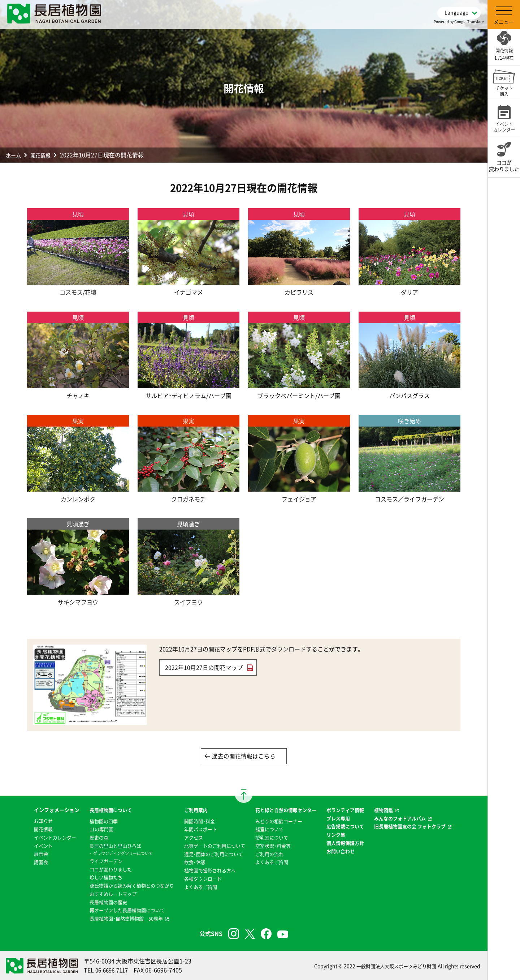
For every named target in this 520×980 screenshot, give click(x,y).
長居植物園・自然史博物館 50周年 (117, 917)
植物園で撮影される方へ (206, 870)
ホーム (14, 155)
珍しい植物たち (95, 877)
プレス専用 (343, 819)
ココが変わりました (100, 869)
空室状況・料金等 (273, 846)
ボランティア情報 (350, 810)
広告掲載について (350, 827)
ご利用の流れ (269, 854)
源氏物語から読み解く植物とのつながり (123, 885)
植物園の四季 (92, 822)
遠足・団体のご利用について (210, 854)
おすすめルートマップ (103, 893)
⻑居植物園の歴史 (97, 901)
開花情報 (44, 155)
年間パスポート (196, 830)
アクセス (188, 838)
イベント (32, 846)
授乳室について (272, 838)
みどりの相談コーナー (279, 822)
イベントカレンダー (44, 838)
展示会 (29, 854)
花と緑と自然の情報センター (287, 810)
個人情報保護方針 (350, 843)
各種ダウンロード (199, 878)
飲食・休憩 (190, 862)
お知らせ (32, 822)
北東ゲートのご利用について (211, 846)
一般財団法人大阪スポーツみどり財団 (393, 965)
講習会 (29, 862)
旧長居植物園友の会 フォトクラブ (419, 827)
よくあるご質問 (196, 886)
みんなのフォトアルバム (408, 819)
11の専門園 (90, 830)
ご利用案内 (191, 810)
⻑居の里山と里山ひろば (105, 846)
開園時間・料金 (195, 822)
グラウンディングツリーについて (113, 853)
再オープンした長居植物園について (118, 910)
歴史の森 (87, 838)
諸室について (269, 830)
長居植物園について (100, 810)
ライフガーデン (95, 861)
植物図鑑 (391, 810)
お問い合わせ (345, 851)
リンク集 (340, 835)
